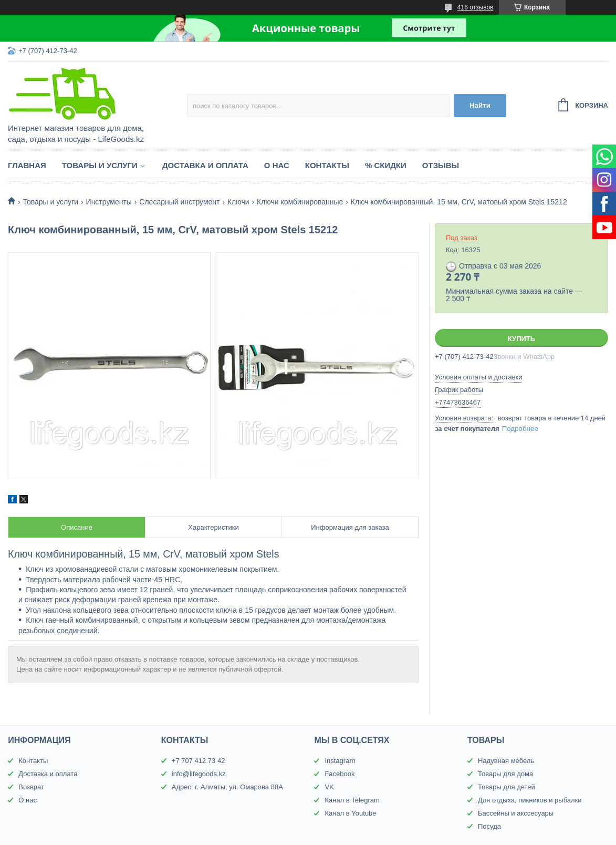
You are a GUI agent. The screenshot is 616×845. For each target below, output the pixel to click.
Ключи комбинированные (300, 202)
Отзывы (441, 165)
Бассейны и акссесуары (516, 813)
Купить (521, 339)
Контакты (327, 165)
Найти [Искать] (480, 105)
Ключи (238, 202)
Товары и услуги (100, 165)
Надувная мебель (506, 761)
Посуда (489, 826)
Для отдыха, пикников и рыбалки (530, 800)
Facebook (340, 774)
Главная (27, 165)
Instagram (340, 761)
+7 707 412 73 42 (199, 761)
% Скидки (386, 165)
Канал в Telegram (352, 800)
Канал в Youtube (350, 813)
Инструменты (109, 202)
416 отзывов (476, 7)
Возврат (31, 787)
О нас (277, 165)
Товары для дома (505, 774)
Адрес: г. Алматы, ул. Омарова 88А (227, 787)
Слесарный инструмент (179, 202)
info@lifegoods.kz (199, 774)
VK (329, 787)
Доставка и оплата (205, 165)
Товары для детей (507, 787)
